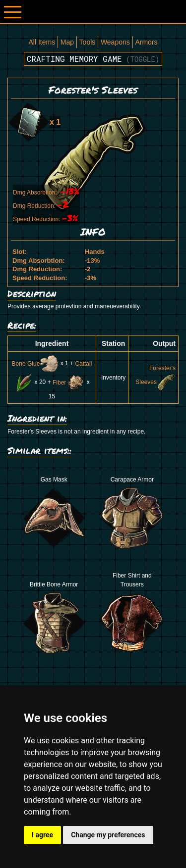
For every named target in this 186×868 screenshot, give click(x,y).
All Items (42, 42)
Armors (146, 42)
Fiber (69, 383)
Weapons (115, 42)
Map (67, 42)
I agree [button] (42, 835)
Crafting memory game (93, 59)
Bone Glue (35, 364)
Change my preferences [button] (108, 835)
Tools (88, 42)
